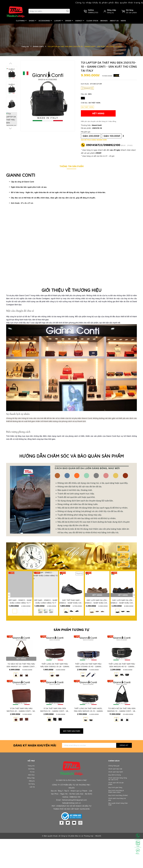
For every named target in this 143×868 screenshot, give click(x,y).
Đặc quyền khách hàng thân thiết (117, 842)
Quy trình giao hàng (116, 821)
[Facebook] (62, 852)
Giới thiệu (31, 798)
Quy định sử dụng (115, 806)
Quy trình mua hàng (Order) (116, 831)
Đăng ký (110, 12)
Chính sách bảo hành (116, 802)
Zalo (138, 844)
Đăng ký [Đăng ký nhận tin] (124, 774)
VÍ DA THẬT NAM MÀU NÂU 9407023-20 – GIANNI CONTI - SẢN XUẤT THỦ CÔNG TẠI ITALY (21, 741)
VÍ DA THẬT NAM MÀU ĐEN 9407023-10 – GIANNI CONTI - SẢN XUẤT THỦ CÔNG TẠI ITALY (55, 741)
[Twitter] (68, 852)
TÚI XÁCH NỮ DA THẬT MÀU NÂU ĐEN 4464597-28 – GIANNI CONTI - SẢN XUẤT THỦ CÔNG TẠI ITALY (21, 687)
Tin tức (32, 802)
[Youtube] (74, 852)
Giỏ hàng (31, 817)
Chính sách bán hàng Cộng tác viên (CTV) (116, 810)
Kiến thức (31, 806)
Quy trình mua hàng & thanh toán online (117, 825)
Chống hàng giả (114, 795)
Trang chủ (31, 795)
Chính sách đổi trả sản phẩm (117, 816)
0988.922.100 (75, 826)
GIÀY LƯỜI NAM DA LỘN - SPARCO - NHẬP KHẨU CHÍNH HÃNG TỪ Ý (97, 613)
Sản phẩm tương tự (71, 639)
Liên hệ (32, 821)
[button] (12, 129)
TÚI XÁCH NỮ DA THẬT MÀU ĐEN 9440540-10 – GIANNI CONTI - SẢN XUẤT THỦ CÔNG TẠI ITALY (122, 741)
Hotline (138, 836)
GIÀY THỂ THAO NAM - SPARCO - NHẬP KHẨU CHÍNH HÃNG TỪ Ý (71, 613)
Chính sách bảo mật (116, 798)
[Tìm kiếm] (66, 11)
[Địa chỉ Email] (89, 774)
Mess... (138, 851)
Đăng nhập (112, 10)
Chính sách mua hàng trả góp (118, 836)
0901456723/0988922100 (103, 145)
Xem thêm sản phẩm (72, 760)
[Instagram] (80, 852)
